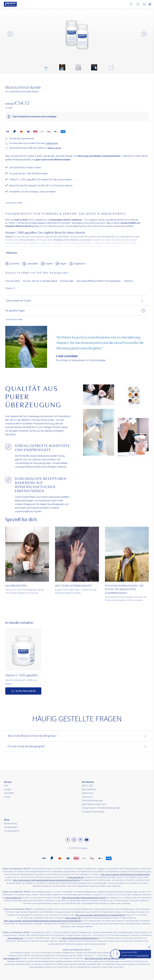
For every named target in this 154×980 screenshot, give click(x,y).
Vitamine (128, 281)
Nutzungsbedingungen (92, 801)
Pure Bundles (67, 281)
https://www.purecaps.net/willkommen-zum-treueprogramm (125, 875)
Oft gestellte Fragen (75, 311)
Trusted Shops (52, 143)
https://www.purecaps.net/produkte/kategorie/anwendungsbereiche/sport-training (46, 880)
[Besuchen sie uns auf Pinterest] (80, 840)
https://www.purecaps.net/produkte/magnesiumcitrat (83, 898)
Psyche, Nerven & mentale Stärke (40, 281)
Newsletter (9, 793)
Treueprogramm (12, 831)
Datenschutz (88, 793)
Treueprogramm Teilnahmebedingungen (101, 808)
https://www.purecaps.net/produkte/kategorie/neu (105, 958)
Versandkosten (11, 827)
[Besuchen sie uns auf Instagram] (74, 840)
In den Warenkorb (26, 691)
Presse (7, 797)
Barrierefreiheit (89, 790)
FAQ (6, 786)
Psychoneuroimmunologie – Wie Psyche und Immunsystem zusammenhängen (124, 589)
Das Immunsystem (16, 586)
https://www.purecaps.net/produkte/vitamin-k (80, 938)
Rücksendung (10, 823)
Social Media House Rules (94, 804)
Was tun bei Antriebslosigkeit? (74, 586)
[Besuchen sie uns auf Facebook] (68, 840)
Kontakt (8, 790)
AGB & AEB (87, 786)
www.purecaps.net (76, 877)
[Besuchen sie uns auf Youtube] (87, 840)
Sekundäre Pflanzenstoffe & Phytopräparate (99, 281)
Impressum (87, 797)
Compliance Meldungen (93, 812)
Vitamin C (10, 288)
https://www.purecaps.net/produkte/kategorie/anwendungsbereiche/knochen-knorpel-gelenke (42, 921)
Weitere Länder (54, 148)
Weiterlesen (12, 253)
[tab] (77, 301)
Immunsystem (13, 281)
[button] (10, 34)
